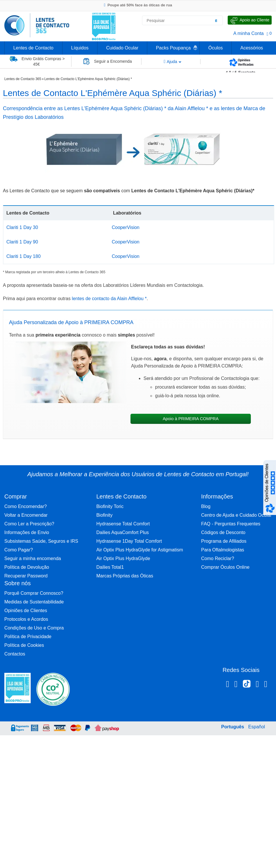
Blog (206, 506)
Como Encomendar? (26, 506)
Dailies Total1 (110, 567)
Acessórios (252, 48)
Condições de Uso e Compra (34, 628)
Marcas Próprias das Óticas (125, 576)
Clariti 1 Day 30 (22, 227)
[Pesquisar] (216, 21)
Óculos (216, 48)
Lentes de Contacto (33, 48)
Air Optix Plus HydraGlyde (123, 558)
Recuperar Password (26, 576)
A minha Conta (249, 33)
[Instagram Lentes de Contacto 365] (236, 685)
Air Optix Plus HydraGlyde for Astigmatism (140, 550)
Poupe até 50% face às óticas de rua (138, 5)
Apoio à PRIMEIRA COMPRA (191, 419)
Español (257, 727)
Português (232, 727)
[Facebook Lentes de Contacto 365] (228, 685)
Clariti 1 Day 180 (23, 256)
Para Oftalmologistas (223, 550)
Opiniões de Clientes (26, 611)
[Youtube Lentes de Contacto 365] (266, 685)
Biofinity (104, 515)
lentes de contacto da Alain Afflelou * (109, 299)
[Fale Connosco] (250, 20)
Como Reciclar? (218, 558)
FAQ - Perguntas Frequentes (231, 524)
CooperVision (126, 227)
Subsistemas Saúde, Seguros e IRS (41, 541)
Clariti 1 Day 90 (22, 242)
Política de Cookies (24, 645)
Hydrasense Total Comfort (123, 524)
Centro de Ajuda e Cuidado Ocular (236, 515)
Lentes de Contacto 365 (23, 79)
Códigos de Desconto (223, 532)
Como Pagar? (19, 550)
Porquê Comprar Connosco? (34, 593)
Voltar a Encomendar (26, 515)
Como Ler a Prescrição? (29, 524)
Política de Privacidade (28, 637)
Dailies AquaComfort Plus (123, 532)
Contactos (15, 654)
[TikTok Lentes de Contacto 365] (247, 686)
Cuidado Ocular (122, 48)
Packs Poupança (173, 48)
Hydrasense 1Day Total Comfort (129, 541)
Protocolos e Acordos (26, 619)
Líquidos (80, 48)
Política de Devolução (27, 567)
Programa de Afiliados (224, 541)
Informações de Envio (27, 532)
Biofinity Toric (110, 506)
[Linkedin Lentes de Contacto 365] (257, 685)
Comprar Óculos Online (225, 567)
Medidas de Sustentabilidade (34, 602)
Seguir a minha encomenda (33, 558)
